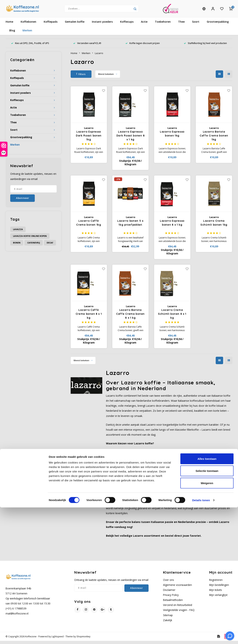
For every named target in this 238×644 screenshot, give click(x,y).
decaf (50, 246)
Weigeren (207, 620)
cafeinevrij (34, 246)
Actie (144, 25)
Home (9, 25)
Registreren (216, 583)
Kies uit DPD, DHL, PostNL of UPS (30, 46)
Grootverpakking (218, 25)
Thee (181, 25)
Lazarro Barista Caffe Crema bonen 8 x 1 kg (130, 317)
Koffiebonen (28, 25)
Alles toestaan (207, 595)
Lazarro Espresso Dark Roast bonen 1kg (89, 139)
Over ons (169, 583)
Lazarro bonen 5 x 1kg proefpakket (130, 226)
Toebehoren (163, 25)
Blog (12, 34)
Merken (27, 34)
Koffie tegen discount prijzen (143, 46)
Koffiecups (127, 25)
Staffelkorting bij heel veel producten (205, 46)
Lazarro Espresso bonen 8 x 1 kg (172, 226)
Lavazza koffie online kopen (30, 239)
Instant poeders (102, 25)
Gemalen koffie (75, 25)
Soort (196, 25)
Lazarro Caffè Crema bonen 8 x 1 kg (89, 317)
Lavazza (18, 232)
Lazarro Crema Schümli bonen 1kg (214, 226)
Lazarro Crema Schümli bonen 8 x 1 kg (172, 317)
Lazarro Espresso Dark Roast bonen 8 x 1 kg (131, 139)
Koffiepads (51, 25)
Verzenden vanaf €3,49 (87, 46)
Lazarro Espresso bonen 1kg (172, 137)
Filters (81, 77)
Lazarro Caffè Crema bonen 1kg (89, 226)
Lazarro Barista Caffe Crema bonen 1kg (214, 139)
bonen (17, 246)
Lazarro (99, 56)
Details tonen (201, 637)
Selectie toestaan (207, 608)
